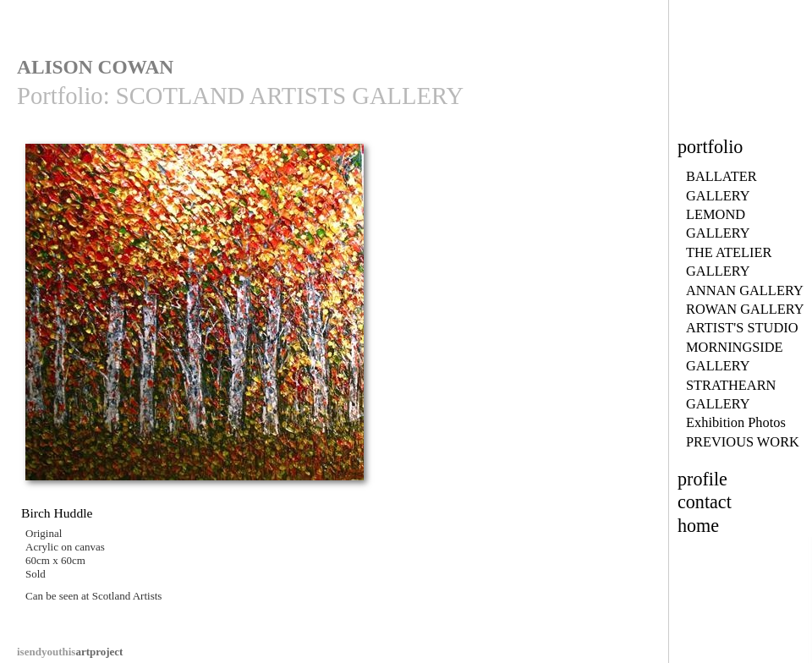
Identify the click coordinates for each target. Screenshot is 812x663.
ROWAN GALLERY (745, 309)
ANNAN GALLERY (745, 290)
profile (702, 479)
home (698, 526)
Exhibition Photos (736, 422)
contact (705, 502)
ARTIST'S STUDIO (742, 328)
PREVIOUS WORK (743, 442)
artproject (70, 652)
